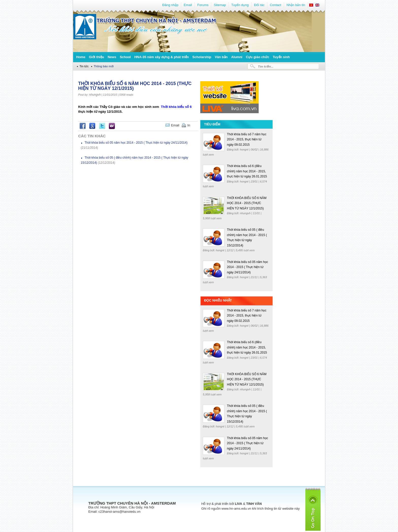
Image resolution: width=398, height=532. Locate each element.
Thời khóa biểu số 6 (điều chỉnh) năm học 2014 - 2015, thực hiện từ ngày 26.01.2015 (247, 171)
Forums (203, 5)
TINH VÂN (254, 504)
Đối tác (259, 5)
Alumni (237, 57)
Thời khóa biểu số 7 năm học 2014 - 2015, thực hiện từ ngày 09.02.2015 (247, 139)
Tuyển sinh (281, 57)
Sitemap (220, 5)
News (112, 57)
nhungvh (95, 95)
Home (81, 57)
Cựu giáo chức (258, 57)
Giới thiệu (96, 57)
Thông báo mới (104, 66)
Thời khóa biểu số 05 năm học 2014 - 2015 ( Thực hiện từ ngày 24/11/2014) (136, 143)
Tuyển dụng (240, 5)
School (125, 57)
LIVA (238, 504)
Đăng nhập (170, 5)
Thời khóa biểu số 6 (176, 107)
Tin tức (84, 66)
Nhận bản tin (296, 5)
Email (188, 5)
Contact (276, 5)
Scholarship (202, 57)
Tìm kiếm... (266, 66)
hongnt (245, 149)
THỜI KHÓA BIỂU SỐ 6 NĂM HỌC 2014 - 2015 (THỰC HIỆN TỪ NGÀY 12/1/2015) (247, 203)
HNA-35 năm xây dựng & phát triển (162, 57)
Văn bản (221, 57)
